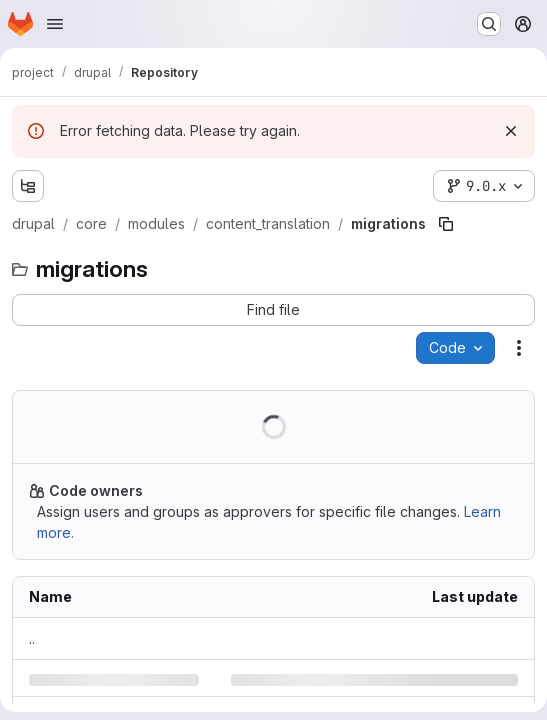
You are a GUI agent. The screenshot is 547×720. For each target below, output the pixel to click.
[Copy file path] (446, 224)
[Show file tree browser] (28, 186)
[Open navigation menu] (55, 24)
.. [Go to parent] (32, 638)
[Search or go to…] (489, 24)
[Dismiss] (511, 131)
